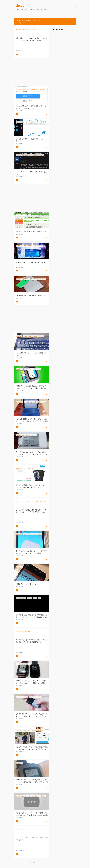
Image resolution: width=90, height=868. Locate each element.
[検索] (75, 6)
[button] (47, 55)
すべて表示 (18, 23)
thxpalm (22, 5)
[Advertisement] (31, 72)
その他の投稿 (32, 863)
